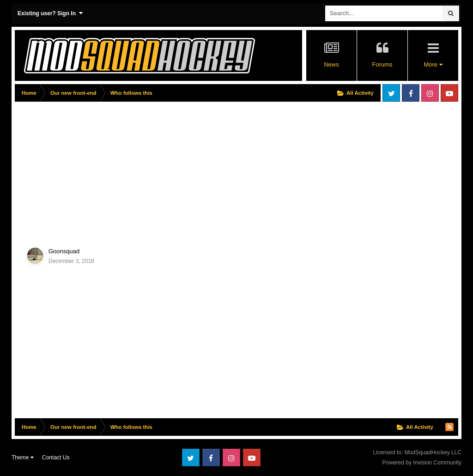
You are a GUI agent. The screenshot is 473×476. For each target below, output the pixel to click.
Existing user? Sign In (50, 13)
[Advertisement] (123, 170)
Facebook (411, 93)
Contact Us (56, 458)
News (331, 64)
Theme (23, 458)
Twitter (391, 93)
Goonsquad (64, 251)
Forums (382, 64)
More (433, 64)
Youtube (449, 93)
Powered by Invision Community (422, 463)
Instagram (430, 93)
